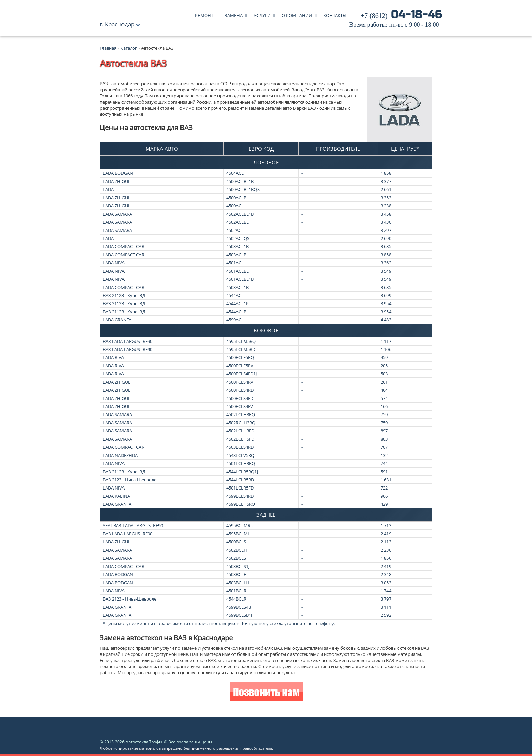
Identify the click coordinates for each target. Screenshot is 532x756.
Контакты (335, 14)
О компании (297, 14)
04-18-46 (396, 20)
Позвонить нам (266, 693)
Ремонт (204, 14)
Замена (234, 14)
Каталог (129, 48)
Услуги (262, 14)
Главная (108, 48)
